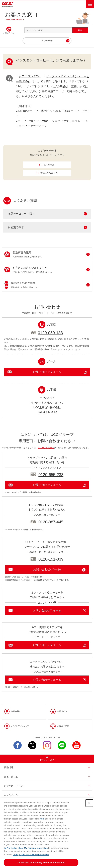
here (42, 819)
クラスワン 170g (30, 76)
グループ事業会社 (46, 448)
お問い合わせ (9, 33)
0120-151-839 (51, 559)
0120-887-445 (51, 522)
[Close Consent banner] (89, 803)
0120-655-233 (51, 475)
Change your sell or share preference (31, 854)
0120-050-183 (50, 333)
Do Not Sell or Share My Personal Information (26, 848)
